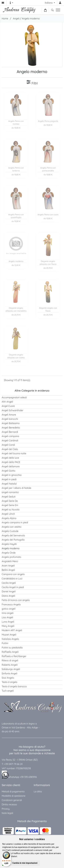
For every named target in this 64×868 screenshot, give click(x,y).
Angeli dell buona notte (14, 453)
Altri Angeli (7, 402)
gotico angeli (9, 609)
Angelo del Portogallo (13, 540)
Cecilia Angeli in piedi (13, 587)
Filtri (32, 83)
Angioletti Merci (10, 561)
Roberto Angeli (10, 665)
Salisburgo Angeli (11, 669)
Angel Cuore (8, 406)
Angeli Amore (9, 415)
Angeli (16, 19)
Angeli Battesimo (11, 423)
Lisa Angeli (7, 617)
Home (5, 19)
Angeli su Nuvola (11, 510)
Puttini (5, 643)
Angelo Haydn (9, 544)
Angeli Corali (8, 445)
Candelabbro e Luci (12, 579)
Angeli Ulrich (8, 514)
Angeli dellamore (11, 466)
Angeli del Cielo (10, 449)
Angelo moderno (31, 19)
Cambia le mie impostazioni (25, 863)
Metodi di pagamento (13, 792)
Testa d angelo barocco (14, 686)
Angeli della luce (10, 458)
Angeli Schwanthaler (12, 410)
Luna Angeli (8, 622)
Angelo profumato (11, 557)
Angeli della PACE (11, 462)
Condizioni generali (12, 800)
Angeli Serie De (10, 501)
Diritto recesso (9, 804)
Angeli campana (10, 436)
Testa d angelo (10, 682)
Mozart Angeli (9, 635)
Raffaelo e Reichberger (14, 656)
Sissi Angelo (8, 678)
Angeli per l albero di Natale (17, 488)
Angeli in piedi (9, 479)
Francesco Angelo (11, 604)
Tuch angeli (8, 691)
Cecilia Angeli (9, 583)
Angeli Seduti (9, 497)
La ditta (38, 792)
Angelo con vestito (11, 527)
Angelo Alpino (9, 518)
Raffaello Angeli (10, 652)
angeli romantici (10, 492)
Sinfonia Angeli (10, 673)
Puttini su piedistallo (12, 648)
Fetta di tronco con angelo (16, 600)
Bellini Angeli (8, 570)
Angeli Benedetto (11, 428)
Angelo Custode (10, 531)
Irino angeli (8, 613)
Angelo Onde (9, 553)
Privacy (6, 809)
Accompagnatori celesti (14, 397)
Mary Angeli (8, 626)
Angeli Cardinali (10, 441)
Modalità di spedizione (14, 796)
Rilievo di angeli (10, 661)
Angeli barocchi (10, 419)
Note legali (7, 813)
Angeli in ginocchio (12, 475)
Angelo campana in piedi (15, 522)
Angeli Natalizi (9, 484)
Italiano (49, 3)
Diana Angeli (8, 596)
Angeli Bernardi (10, 432)
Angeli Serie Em (10, 505)
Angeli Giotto (8, 471)
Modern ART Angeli (12, 630)
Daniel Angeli (9, 592)
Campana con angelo (13, 574)
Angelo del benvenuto (13, 535)
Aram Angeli (8, 566)
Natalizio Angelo (10, 639)
